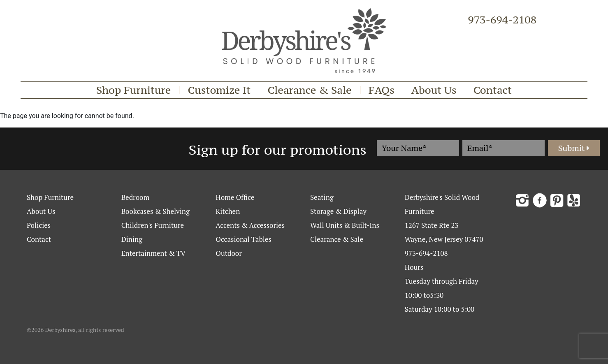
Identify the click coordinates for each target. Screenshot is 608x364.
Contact (493, 90)
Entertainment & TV (153, 253)
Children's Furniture (153, 225)
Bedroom (135, 197)
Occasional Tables (243, 239)
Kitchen (228, 211)
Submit (574, 148)
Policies (39, 225)
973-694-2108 (502, 20)
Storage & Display (338, 211)
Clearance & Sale (309, 90)
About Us (434, 90)
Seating (322, 197)
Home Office (235, 197)
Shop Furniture (134, 90)
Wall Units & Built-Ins (345, 225)
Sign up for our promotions (278, 150)
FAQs (382, 90)
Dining (132, 239)
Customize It (219, 90)
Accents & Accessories (250, 225)
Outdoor (229, 253)
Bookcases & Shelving (155, 211)
